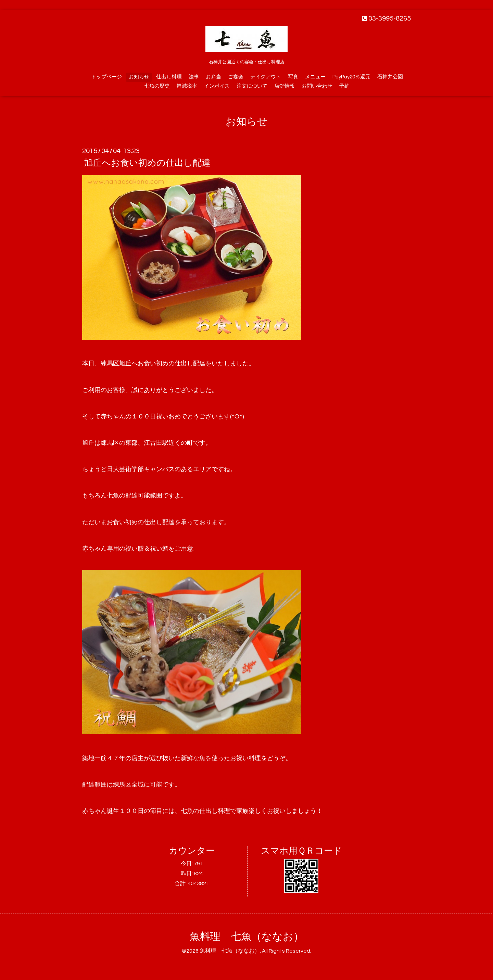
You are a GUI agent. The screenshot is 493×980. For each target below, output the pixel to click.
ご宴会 (236, 77)
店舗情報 (285, 86)
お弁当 (213, 77)
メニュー (315, 77)
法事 (194, 77)
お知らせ (139, 77)
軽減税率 (187, 86)
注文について (252, 86)
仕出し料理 (169, 77)
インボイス (217, 86)
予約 (344, 86)
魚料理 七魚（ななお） (247, 937)
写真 (293, 77)
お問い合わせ (317, 86)
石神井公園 (390, 77)
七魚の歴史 (157, 86)
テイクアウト (266, 77)
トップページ (106, 77)
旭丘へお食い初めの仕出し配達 (147, 163)
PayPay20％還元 (351, 77)
